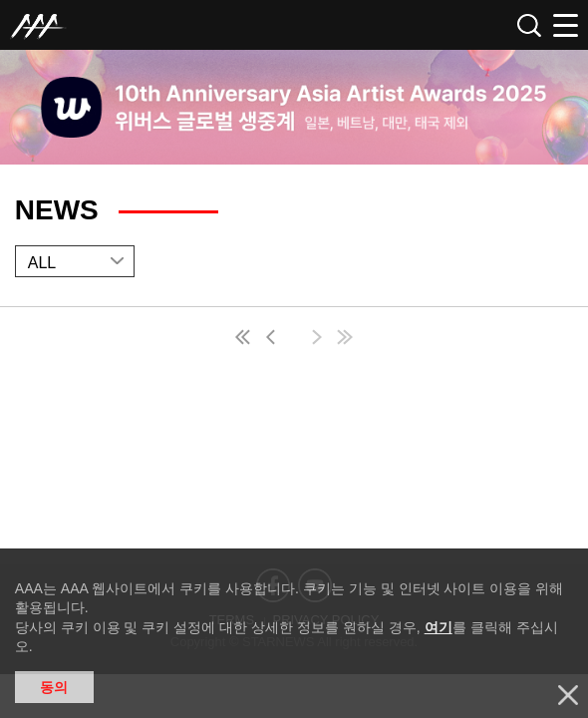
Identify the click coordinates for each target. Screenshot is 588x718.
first (244, 340)
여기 (439, 627)
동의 (54, 687)
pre (275, 340)
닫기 (568, 695)
